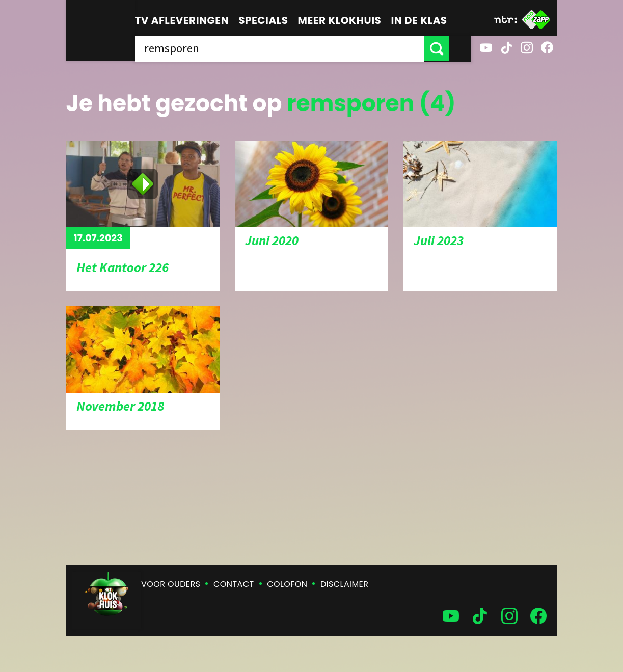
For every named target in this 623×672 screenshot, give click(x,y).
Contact (234, 584)
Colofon (287, 584)
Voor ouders (171, 584)
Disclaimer (344, 584)
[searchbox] (290, 48)
